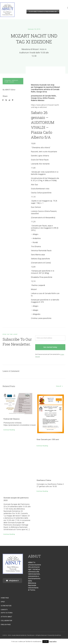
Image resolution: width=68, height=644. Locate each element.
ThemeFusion (31, 635)
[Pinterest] (13, 100)
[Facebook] (3, 100)
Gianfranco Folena (44, 480)
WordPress (58, 635)
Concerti (11, 82)
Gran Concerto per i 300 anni (48, 439)
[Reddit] (9, 100)
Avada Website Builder (18, 635)
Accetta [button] (46, 642)
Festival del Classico (12, 419)
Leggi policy (53, 642)
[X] (6, 100)
